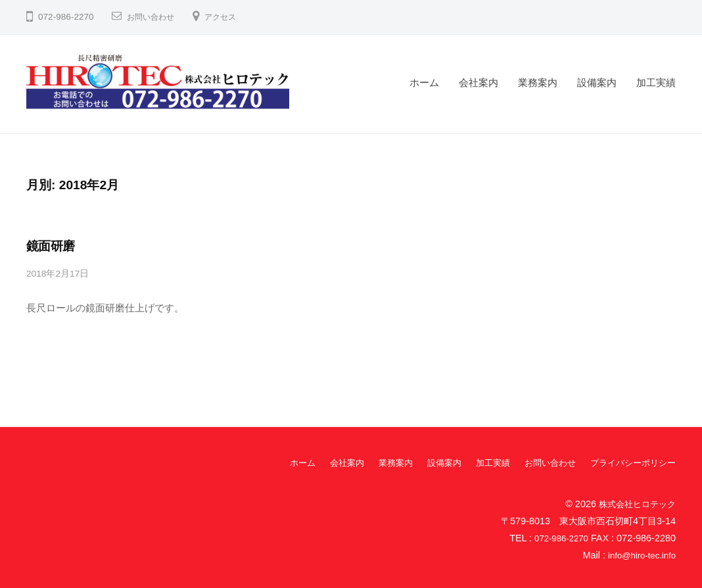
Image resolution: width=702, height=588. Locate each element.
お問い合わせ (154, 17)
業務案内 (538, 82)
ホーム (424, 82)
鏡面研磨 (51, 246)
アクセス (231, 17)
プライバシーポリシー (630, 462)
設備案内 (597, 82)
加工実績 (656, 82)
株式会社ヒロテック (634, 503)
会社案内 (479, 82)
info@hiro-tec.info (639, 554)
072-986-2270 (559, 537)
